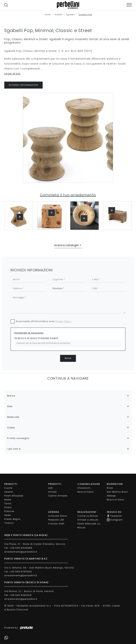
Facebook (114, 516)
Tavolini (9, 523)
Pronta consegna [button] (18, 438)
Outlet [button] (11, 428)
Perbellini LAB (56, 520)
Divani (8, 507)
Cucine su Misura (88, 516)
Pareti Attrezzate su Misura (89, 526)
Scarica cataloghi (66, 245)
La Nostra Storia (58, 516)
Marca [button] (11, 396)
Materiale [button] (13, 417)
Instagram (115, 520)
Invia (68, 358)
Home (48, 15)
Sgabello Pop (85, 15)
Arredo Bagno (12, 519)
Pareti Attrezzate (14, 496)
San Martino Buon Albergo (117, 494)
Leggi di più (12, 74)
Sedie (8, 515)
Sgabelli (71, 15)
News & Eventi (85, 492)
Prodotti (59, 15)
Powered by (19, 628)
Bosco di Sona (115, 500)
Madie (8, 500)
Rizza (110, 488)
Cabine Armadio (58, 496)
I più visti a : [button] (14, 449)
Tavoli (8, 503)
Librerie (8, 492)
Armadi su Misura (88, 520)
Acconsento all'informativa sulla (44, 321)
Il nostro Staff (56, 524)
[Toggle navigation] (129, 5)
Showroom (84, 488)
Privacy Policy (63, 321)
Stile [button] (10, 406)
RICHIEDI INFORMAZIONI (23, 85)
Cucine (8, 488)
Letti (51, 488)
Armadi (53, 492)
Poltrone (9, 511)
